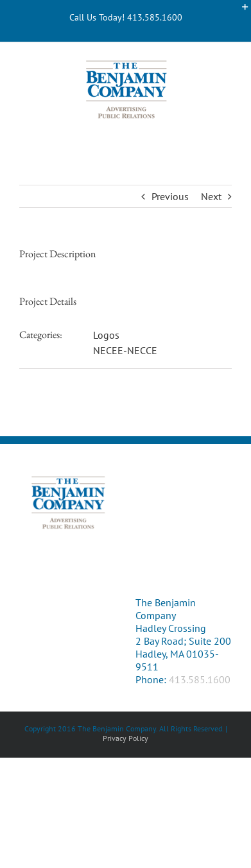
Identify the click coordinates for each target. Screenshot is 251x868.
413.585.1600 (200, 679)
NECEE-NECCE (125, 350)
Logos (106, 335)
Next (211, 196)
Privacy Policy (125, 738)
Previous (170, 196)
